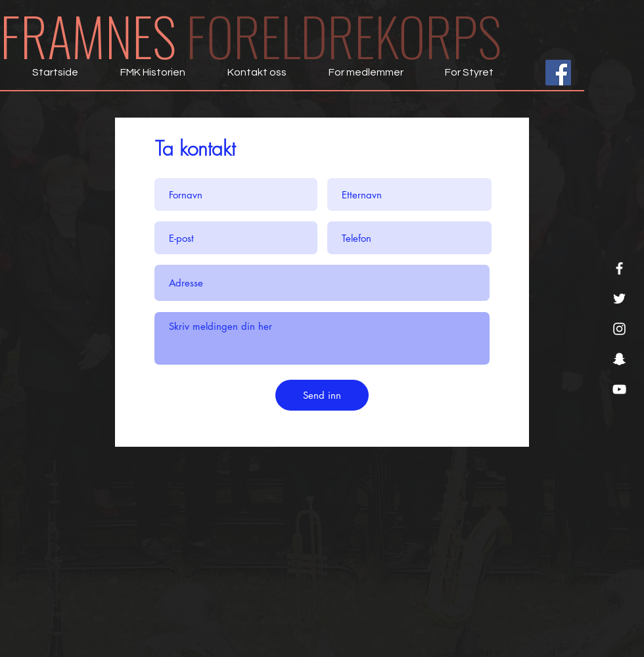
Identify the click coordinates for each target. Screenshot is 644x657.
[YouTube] (619, 389)
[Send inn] (322, 395)
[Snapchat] (619, 359)
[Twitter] (619, 299)
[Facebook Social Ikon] (558, 73)
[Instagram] (619, 329)
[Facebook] (619, 268)
